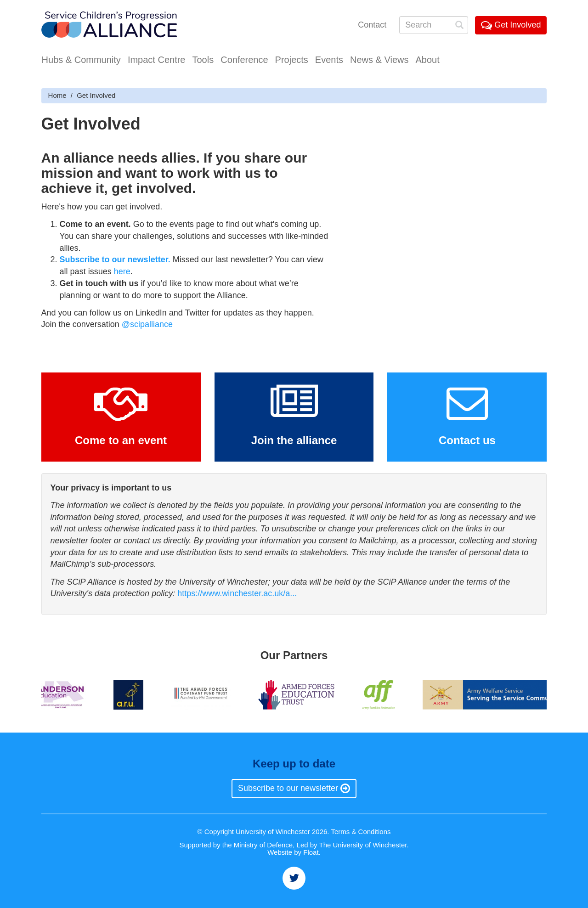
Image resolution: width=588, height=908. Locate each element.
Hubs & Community (81, 60)
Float (311, 852)
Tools (203, 60)
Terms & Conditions (361, 832)
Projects (292, 60)
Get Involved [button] (511, 25)
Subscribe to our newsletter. (115, 259)
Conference (244, 60)
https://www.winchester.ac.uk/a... (237, 593)
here (122, 271)
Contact (372, 25)
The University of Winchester (363, 845)
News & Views (379, 60)
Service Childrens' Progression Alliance (109, 25)
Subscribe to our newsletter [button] (294, 788)
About (427, 60)
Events (329, 60)
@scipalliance (147, 324)
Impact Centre (157, 60)
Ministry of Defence (263, 845)
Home (57, 95)
